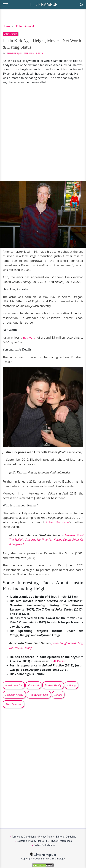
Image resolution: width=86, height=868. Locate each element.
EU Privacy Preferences (59, 841)
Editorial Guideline (66, 837)
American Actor (14, 685)
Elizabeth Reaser (14, 695)
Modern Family (53, 685)
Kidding (71, 685)
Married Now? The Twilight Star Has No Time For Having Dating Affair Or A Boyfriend (46, 540)
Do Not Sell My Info (44, 845)
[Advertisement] (43, 133)
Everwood (33, 685)
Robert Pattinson (57, 522)
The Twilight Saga (39, 695)
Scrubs (58, 695)
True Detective (13, 704)
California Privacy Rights (30, 841)
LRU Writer (12, 53)
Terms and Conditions (24, 837)
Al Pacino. (60, 661)
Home (6, 26)
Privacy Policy (46, 837)
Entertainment (25, 26)
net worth (30, 338)
